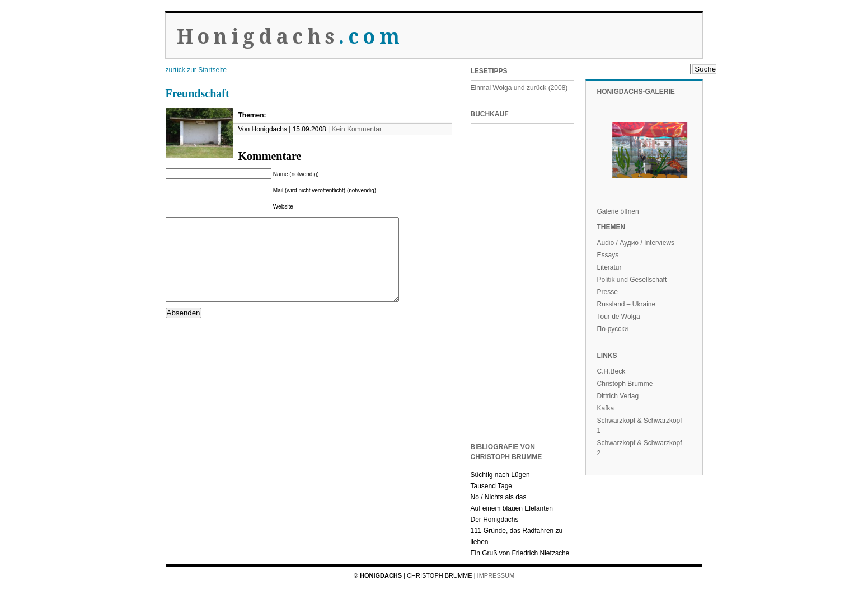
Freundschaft (198, 93)
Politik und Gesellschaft (632, 280)
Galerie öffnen (618, 211)
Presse (607, 292)
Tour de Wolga (619, 317)
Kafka (606, 408)
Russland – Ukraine (627, 304)
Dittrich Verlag (618, 396)
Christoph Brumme (625, 384)
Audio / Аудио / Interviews (636, 243)
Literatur (609, 267)
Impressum (496, 575)
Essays (608, 255)
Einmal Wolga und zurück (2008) (519, 88)
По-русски (613, 329)
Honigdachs (290, 37)
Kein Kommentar (357, 129)
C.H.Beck (611, 371)
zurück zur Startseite (196, 70)
